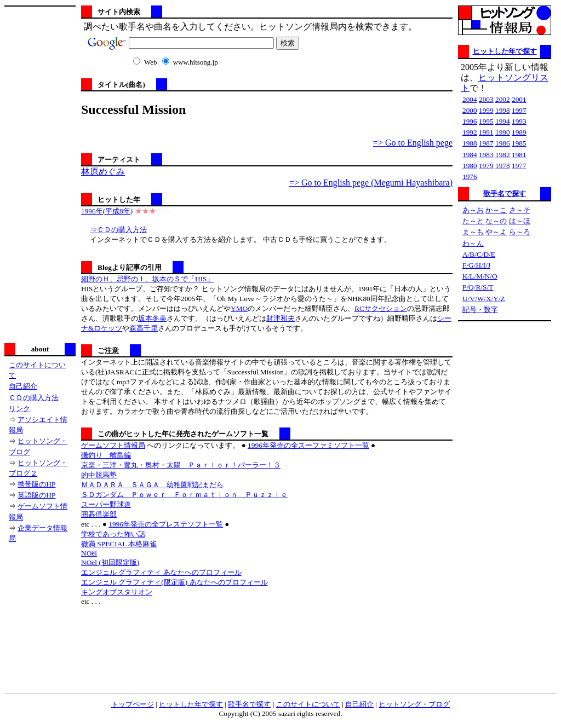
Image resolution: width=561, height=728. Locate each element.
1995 (486, 121)
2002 (503, 99)
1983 (486, 155)
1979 (486, 166)
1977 (519, 166)
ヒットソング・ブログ (414, 704)
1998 (503, 110)
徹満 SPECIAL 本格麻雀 (119, 544)
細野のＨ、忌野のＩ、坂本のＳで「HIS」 (147, 279)
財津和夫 (280, 318)
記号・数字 (480, 310)
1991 (486, 132)
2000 (470, 110)
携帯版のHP (36, 484)
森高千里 (144, 328)
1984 (470, 155)
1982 (503, 155)
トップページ (133, 704)
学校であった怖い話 (113, 534)
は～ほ (520, 221)
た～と (473, 221)
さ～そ (520, 210)
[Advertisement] (40, 174)
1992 (470, 132)
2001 (519, 99)
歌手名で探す (505, 193)
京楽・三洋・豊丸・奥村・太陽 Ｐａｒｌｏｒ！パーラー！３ (181, 465)
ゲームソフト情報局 (113, 445)
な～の (496, 221)
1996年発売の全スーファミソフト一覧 (308, 445)
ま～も (473, 232)
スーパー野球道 (106, 504)
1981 (519, 155)
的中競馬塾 (99, 475)
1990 (503, 132)
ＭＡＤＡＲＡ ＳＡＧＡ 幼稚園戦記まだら (152, 485)
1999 (486, 110)
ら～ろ (520, 232)
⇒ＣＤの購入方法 (118, 230)
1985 (519, 143)
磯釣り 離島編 (106, 455)
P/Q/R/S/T (478, 287)
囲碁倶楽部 (99, 514)
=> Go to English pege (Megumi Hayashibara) (371, 183)
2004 (470, 99)
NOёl (89, 553)
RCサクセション (381, 308)
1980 (470, 166)
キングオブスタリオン (117, 592)
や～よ (496, 232)
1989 (519, 132)
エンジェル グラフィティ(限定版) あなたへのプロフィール (174, 582)
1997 (519, 110)
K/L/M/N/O (480, 276)
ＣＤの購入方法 (34, 398)
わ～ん (473, 243)
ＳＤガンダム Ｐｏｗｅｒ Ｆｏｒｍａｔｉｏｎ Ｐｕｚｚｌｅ (184, 495)
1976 (470, 177)
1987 (486, 143)
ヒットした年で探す (505, 51)
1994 (503, 121)
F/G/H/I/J (476, 265)
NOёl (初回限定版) (110, 562)
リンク (19, 409)
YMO (239, 308)
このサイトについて (308, 704)
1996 (470, 121)
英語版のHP (36, 495)
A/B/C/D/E (479, 254)
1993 (519, 121)
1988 (470, 143)
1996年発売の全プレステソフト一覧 (166, 524)
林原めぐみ (103, 172)
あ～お (473, 210)
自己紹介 (23, 386)
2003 (486, 99)
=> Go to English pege (413, 143)
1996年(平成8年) (107, 211)
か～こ (496, 210)
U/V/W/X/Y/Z (484, 299)
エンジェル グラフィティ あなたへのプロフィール (161, 572)
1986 (503, 143)
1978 (503, 166)
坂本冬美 (152, 318)
